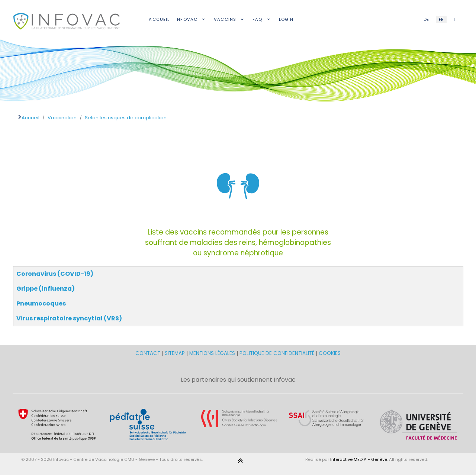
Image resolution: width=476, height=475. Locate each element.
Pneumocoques (41, 303)
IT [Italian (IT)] (455, 19)
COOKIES (330, 353)
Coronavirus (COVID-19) (55, 274)
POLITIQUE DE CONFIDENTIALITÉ (277, 353)
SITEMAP (176, 353)
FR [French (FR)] (441, 19)
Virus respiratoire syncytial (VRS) (69, 318)
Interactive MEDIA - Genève (359, 459)
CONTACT (149, 353)
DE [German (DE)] (426, 19)
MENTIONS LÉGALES (212, 353)
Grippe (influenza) (46, 289)
